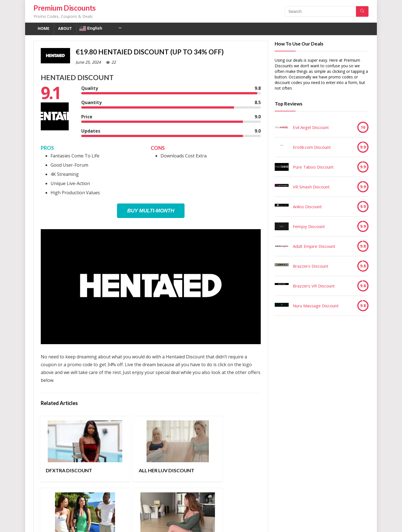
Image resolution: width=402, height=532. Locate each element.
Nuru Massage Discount (316, 306)
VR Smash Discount (311, 187)
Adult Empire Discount (314, 246)
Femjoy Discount (309, 226)
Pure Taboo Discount (313, 167)
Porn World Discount (175, 473)
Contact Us (154, 524)
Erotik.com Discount (312, 147)
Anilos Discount (307, 207)
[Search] (362, 11)
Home (44, 28)
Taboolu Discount (228, 473)
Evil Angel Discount (311, 127)
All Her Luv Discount (117, 473)
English (91, 28)
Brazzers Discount (311, 266)
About (65, 28)
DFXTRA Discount (59, 473)
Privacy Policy (125, 524)
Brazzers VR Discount (314, 286)
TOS (103, 524)
